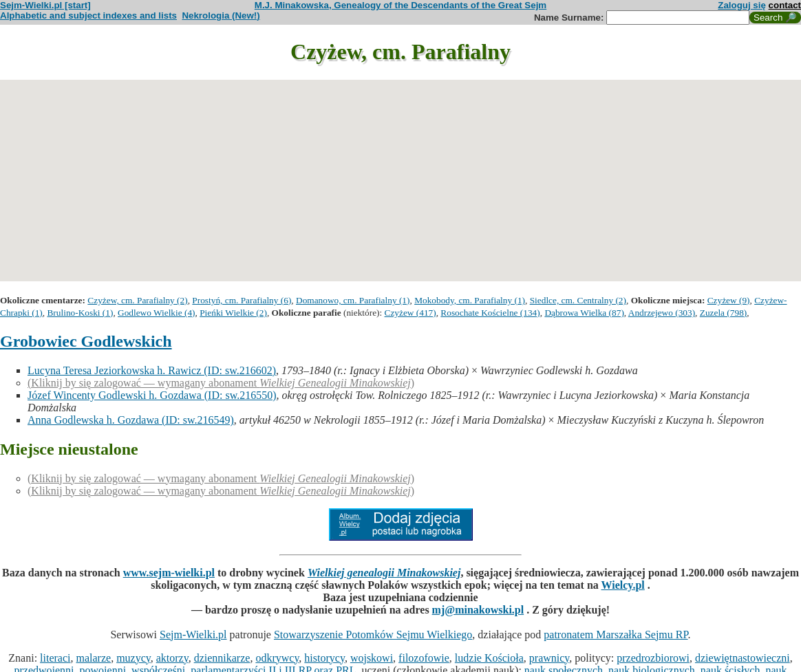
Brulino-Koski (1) (80, 313)
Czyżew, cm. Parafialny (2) (137, 300)
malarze (94, 658)
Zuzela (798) (723, 313)
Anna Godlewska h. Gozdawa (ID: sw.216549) (131, 420)
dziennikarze (222, 658)
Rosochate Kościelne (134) (490, 313)
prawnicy (549, 658)
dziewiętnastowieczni (743, 658)
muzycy (133, 658)
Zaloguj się (742, 5)
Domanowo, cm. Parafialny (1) (353, 300)
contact (785, 5)
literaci (55, 658)
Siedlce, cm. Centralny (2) (578, 300)
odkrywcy (277, 658)
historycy (324, 658)
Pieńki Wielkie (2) (233, 313)
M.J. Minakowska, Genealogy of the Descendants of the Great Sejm (400, 5)
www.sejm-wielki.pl (169, 573)
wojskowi (372, 658)
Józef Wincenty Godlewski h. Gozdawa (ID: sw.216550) (152, 395)
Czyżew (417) (410, 313)
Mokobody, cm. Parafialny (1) (470, 300)
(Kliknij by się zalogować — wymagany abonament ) (221, 383)
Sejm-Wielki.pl (193, 635)
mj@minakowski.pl (478, 610)
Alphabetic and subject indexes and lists (88, 15)
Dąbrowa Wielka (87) (584, 313)
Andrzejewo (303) (662, 313)
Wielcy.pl (623, 585)
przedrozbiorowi (653, 658)
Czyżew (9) (729, 300)
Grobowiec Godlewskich (86, 341)
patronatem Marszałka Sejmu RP (616, 635)
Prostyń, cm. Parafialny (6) (242, 300)
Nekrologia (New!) (221, 15)
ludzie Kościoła (489, 658)
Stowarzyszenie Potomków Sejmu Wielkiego (373, 635)
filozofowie (424, 658)
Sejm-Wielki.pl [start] (45, 5)
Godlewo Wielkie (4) (156, 313)
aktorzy (172, 658)
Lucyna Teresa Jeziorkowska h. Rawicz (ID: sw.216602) (152, 370)
